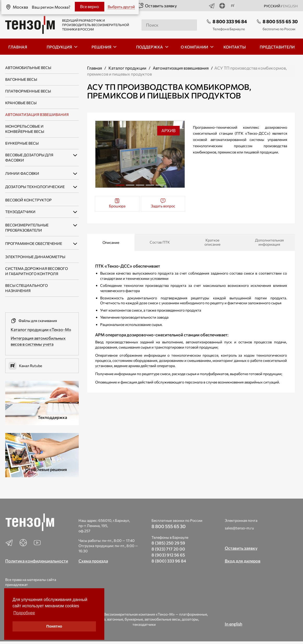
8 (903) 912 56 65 (168, 555)
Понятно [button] (54, 626)
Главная (95, 68)
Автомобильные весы (28, 68)
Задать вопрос (163, 203)
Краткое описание (212, 242)
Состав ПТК (160, 242)
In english (234, 624)
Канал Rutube (25, 366)
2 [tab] (130, 187)
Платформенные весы (28, 91)
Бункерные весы (22, 143)
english (290, 6)
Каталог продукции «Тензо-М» (41, 329)
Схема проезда (93, 561)
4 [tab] (150, 187)
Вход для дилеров (243, 561)
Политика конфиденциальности (37, 561)
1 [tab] (120, 185)
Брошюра (117, 203)
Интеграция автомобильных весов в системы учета (38, 341)
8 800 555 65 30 (280, 21)
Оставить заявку (157, 6)
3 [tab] (140, 187)
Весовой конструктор (28, 200)
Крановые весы (21, 103)
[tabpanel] (140, 154)
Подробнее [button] (24, 613)
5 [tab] (160, 187)
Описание (111, 242)
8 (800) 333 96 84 (169, 561)
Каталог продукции (127, 68)
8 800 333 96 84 (230, 21)
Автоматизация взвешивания (37, 114)
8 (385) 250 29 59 (168, 543)
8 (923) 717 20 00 (168, 549)
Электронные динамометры (35, 257)
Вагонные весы (21, 79)
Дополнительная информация (269, 242)
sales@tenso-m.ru (239, 528)
